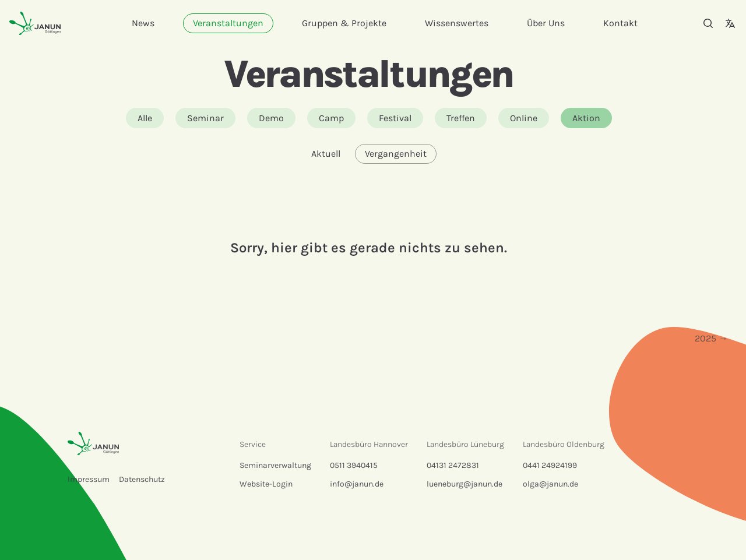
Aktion (586, 118)
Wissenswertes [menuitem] (457, 23)
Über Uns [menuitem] (546, 23)
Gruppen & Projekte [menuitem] (344, 23)
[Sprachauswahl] (730, 23)
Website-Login (266, 484)
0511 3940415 (354, 465)
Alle (145, 118)
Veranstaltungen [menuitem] (228, 23)
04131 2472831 (453, 465)
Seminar (205, 118)
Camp (331, 118)
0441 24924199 (550, 465)
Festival (395, 118)
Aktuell (326, 154)
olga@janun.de (550, 484)
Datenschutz (142, 479)
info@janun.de (357, 484)
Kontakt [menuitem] (620, 23)
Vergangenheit (396, 154)
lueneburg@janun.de (465, 484)
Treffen (461, 118)
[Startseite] (35, 23)
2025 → (711, 338)
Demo (271, 118)
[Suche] (708, 23)
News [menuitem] (143, 23)
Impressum (89, 479)
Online (524, 118)
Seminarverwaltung (275, 465)
